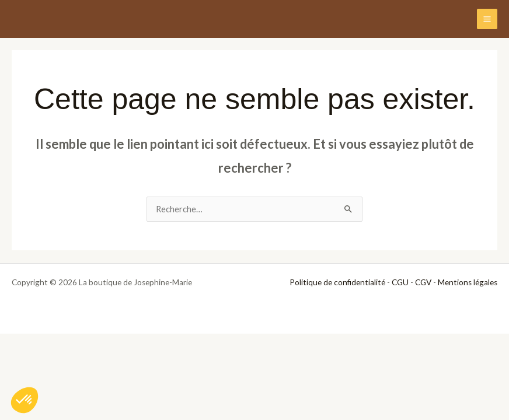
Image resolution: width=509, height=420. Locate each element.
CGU (400, 282)
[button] (25, 400)
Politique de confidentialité (337, 282)
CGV (423, 282)
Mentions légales (468, 282)
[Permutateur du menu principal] (487, 19)
